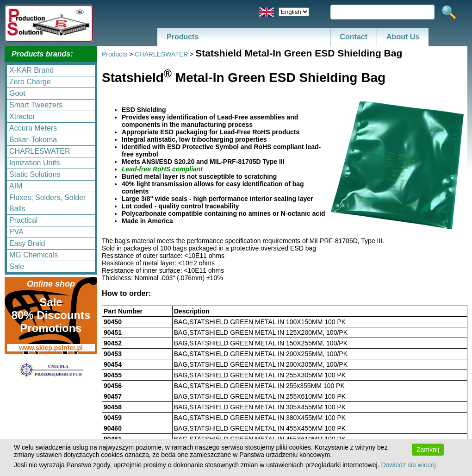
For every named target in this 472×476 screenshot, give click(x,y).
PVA (16, 232)
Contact (354, 37)
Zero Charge (30, 82)
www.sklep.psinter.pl (51, 348)
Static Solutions (35, 174)
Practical (23, 220)
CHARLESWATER (40, 151)
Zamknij (428, 450)
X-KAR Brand (31, 70)
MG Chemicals (34, 255)
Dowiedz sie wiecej (408, 465)
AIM (16, 186)
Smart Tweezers (36, 105)
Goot (17, 93)
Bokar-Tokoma (33, 140)
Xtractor (22, 116)
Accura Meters (33, 128)
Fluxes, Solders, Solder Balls (47, 203)
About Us (403, 37)
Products (183, 37)
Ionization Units (34, 163)
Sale (17, 266)
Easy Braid (27, 243)
